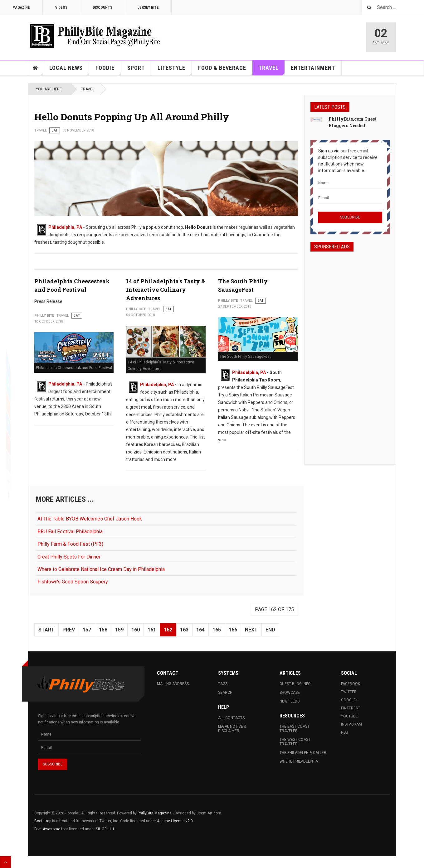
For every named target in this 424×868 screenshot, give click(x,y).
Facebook (351, 684)
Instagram (351, 724)
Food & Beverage (225, 70)
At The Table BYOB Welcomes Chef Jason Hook (90, 519)
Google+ (349, 700)
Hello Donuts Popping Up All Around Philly (132, 117)
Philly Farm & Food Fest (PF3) (70, 544)
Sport (136, 68)
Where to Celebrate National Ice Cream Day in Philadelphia (101, 569)
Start (46, 630)
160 (136, 630)
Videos (61, 7)
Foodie (108, 70)
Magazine (21, 7)
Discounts (102, 7)
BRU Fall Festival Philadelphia (70, 532)
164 (200, 630)
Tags (223, 684)
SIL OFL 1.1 (105, 829)
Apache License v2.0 (175, 821)
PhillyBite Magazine (155, 813)
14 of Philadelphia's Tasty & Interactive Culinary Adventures (166, 290)
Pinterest (351, 708)
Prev (69, 630)
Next (251, 630)
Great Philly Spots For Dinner (69, 557)
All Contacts (231, 718)
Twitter (349, 692)
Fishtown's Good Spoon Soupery (73, 582)
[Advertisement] (350, 352)
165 (217, 630)
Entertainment (313, 68)
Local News (69, 70)
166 (233, 630)
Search (225, 693)
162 (168, 630)
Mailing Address (173, 684)
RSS (344, 732)
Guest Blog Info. (295, 684)
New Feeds (290, 701)
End (270, 630)
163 (184, 630)
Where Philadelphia (299, 761)
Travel (272, 70)
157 (87, 630)
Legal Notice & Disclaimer (232, 729)
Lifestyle (175, 70)
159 (119, 630)
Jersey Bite (148, 7)
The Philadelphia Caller (303, 753)
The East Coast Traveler (295, 729)
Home (36, 68)
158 (103, 630)
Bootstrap (43, 821)
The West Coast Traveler (295, 742)
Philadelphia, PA (65, 227)
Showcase (290, 693)
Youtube (349, 716)
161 (152, 630)
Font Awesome (47, 829)
